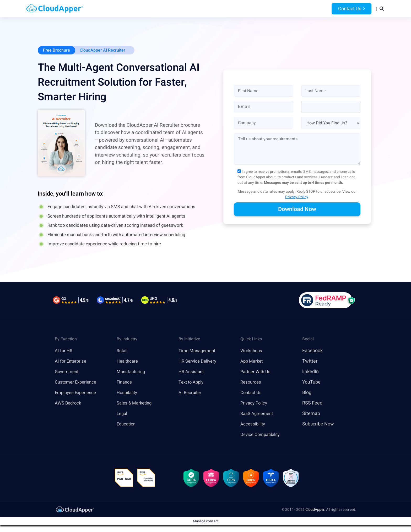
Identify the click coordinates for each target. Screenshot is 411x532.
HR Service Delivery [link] (199, 361)
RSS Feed (312, 403)
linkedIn (310, 372)
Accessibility (254, 424)
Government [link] (68, 372)
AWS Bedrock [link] (69, 403)
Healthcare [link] (128, 361)
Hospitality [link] (128, 393)
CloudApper (315, 512)
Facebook (312, 351)
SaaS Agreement (258, 414)
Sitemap (311, 414)
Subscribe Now (318, 424)
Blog (275, 9)
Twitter (310, 361)
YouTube (311, 382)
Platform (193, 9)
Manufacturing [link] (132, 372)
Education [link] (127, 424)
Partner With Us (257, 372)
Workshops (252, 351)
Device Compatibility (262, 435)
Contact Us (351, 9)
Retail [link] (123, 351)
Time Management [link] (199, 351)
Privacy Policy (297, 198)
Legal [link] (122, 414)
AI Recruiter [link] (191, 393)
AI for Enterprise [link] (72, 361)
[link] (75, 511)
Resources (251, 9)
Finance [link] (125, 382)
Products (164, 9)
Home (140, 9)
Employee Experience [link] (77, 393)
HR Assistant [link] (192, 372)
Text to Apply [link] (192, 382)
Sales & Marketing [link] (136, 403)
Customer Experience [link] (77, 382)
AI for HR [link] (64, 351)
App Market (253, 361)
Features (223, 9)
